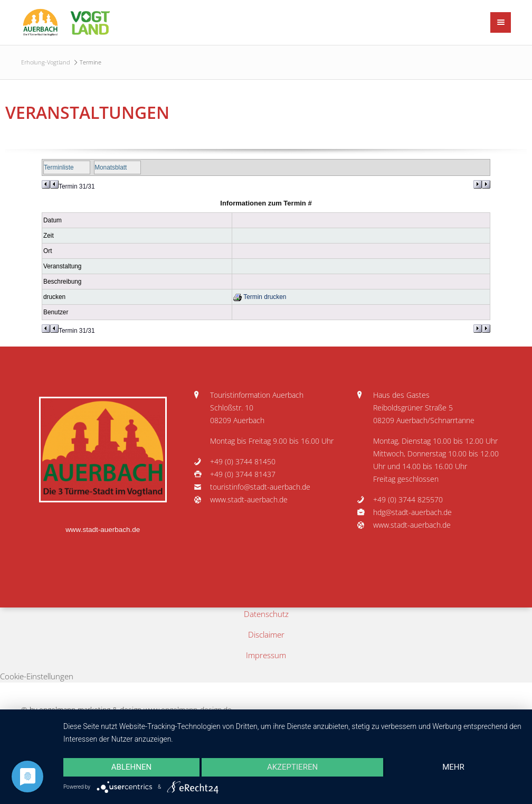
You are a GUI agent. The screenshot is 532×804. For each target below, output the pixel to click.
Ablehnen (131, 767)
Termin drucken (260, 297)
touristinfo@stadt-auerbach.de (260, 487)
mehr (453, 767)
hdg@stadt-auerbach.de (412, 512)
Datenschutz (266, 614)
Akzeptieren (292, 767)
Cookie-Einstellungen (37, 676)
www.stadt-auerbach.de (103, 530)
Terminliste (59, 167)
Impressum (266, 655)
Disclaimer (266, 634)
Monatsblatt (111, 167)
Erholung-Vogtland (46, 62)
